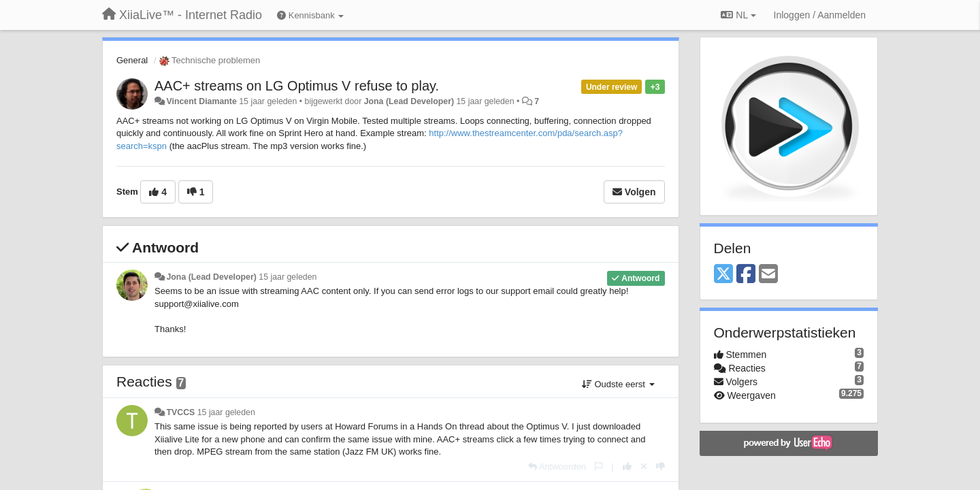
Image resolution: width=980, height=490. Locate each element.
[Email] (768, 275)
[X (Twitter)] (723, 275)
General (132, 60)
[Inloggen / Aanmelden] (820, 15)
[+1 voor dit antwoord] (627, 467)
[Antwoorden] (557, 467)
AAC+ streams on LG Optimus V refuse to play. (297, 86)
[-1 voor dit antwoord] (660, 467)
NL (738, 15)
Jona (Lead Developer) (409, 101)
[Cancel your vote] (644, 467)
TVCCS (180, 412)
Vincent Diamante (201, 101)
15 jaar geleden (288, 277)
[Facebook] (746, 275)
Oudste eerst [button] (618, 384)
